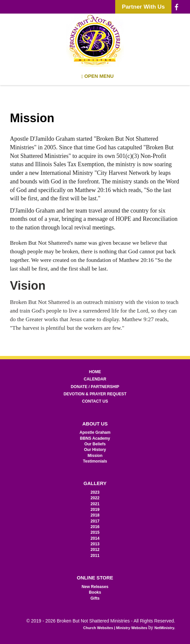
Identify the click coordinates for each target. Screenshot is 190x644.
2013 (95, 544)
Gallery (95, 483)
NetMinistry (164, 628)
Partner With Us (143, 7)
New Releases (95, 587)
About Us (95, 424)
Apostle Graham (95, 432)
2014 (95, 538)
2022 (95, 498)
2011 (95, 556)
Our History (95, 450)
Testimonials (95, 461)
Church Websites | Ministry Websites (116, 628)
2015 (95, 532)
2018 (95, 515)
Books (95, 592)
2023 (95, 492)
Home (95, 372)
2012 (95, 550)
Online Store (95, 578)
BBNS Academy (95, 438)
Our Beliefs (95, 444)
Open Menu (98, 76)
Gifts (95, 598)
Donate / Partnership (95, 387)
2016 (95, 527)
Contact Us (95, 401)
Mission (95, 456)
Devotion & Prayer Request (95, 394)
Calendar (95, 379)
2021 (95, 504)
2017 (95, 521)
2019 (95, 510)
